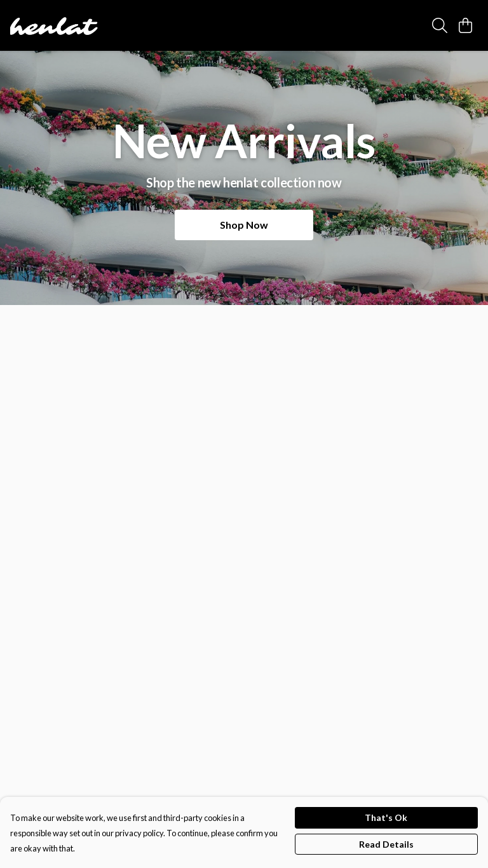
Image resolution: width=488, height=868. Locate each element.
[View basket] (465, 25)
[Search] (440, 25)
